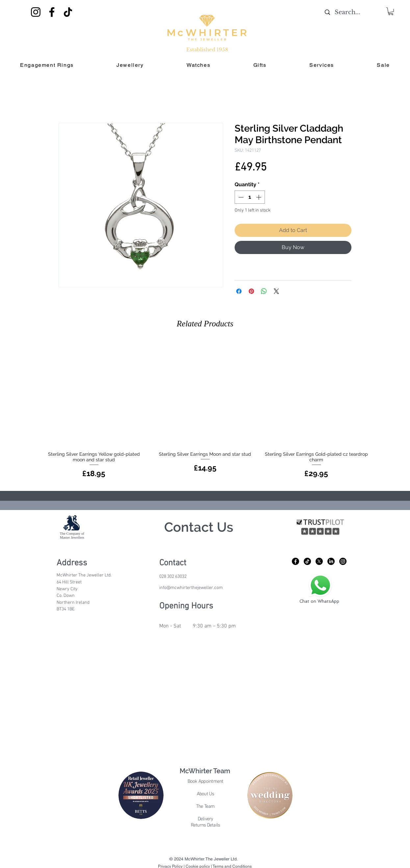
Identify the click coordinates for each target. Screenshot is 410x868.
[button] (391, 11)
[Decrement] (240, 197)
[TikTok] (68, 12)
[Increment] (259, 197)
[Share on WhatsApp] (264, 291)
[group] (205, 410)
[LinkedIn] (331, 561)
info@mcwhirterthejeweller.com (191, 588)
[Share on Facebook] (239, 291)
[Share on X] (276, 291)
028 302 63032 (173, 577)
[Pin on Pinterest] (251, 291)
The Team (205, 806)
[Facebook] (52, 12)
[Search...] (347, 12)
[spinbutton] (250, 197)
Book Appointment (205, 781)
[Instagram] (36, 12)
